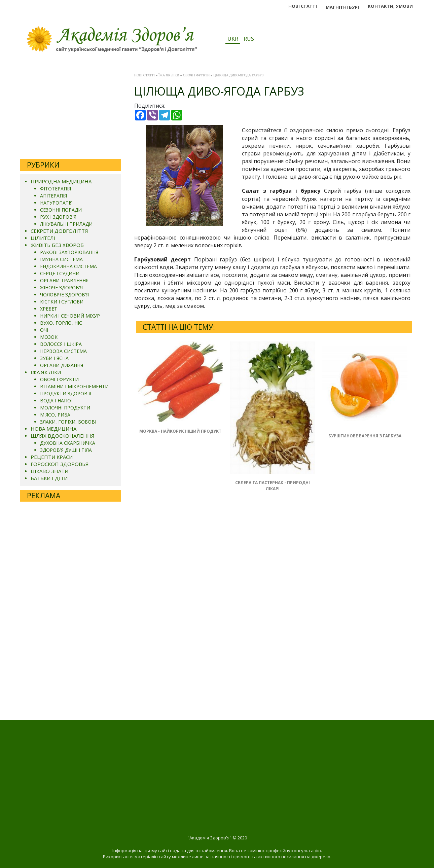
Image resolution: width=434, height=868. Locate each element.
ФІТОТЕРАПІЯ (56, 189)
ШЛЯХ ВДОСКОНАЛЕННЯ (63, 436)
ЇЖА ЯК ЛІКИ (46, 372)
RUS (249, 39)
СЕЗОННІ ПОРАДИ (61, 210)
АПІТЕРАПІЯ (53, 196)
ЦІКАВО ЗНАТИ (49, 471)
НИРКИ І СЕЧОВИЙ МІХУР (70, 316)
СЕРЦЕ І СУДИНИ (60, 273)
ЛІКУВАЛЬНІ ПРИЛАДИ (66, 224)
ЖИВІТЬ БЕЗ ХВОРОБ (57, 245)
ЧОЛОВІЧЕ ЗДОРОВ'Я (64, 295)
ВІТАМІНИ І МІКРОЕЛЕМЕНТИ (74, 386)
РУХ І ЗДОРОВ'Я (58, 217)
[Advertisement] (70, 112)
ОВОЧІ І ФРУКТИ (59, 379)
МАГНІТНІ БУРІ (342, 7)
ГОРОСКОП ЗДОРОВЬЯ (60, 464)
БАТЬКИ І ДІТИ (49, 478)
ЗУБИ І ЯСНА (54, 358)
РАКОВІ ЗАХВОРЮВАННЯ (69, 252)
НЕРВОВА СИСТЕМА (63, 351)
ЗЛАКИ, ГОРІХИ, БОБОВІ (68, 422)
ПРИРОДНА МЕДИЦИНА (61, 181)
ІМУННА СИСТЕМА (61, 259)
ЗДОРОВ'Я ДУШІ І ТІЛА (66, 450)
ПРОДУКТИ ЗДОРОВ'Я (66, 393)
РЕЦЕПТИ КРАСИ (52, 457)
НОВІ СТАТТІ (303, 6)
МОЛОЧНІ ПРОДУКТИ (65, 408)
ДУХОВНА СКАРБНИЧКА (68, 443)
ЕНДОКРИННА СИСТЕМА (68, 266)
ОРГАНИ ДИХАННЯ (62, 365)
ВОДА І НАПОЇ (56, 401)
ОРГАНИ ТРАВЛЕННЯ (64, 280)
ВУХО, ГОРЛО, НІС (61, 323)
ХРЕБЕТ (49, 309)
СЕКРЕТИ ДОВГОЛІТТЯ (59, 231)
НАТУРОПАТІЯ (56, 203)
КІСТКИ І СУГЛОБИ (62, 302)
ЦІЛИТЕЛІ (43, 238)
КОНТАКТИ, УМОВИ (390, 6)
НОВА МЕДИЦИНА (53, 429)
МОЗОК (49, 337)
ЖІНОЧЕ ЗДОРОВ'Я (61, 287)
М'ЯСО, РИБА (55, 415)
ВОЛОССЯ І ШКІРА (61, 344)
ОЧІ (44, 330)
